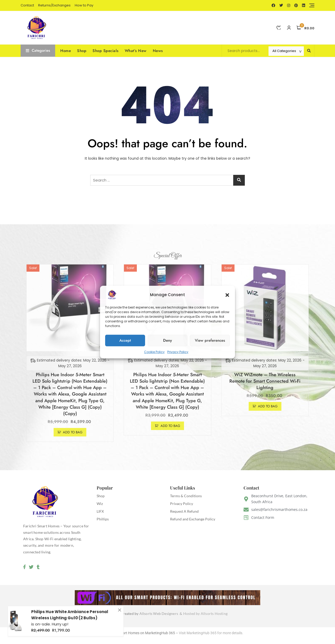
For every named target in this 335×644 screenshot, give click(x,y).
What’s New (136, 51)
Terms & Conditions (186, 496)
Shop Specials (106, 51)
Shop (82, 51)
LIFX (100, 511)
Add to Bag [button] (73, 432)
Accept (125, 340)
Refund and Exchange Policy (193, 519)
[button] (227, 295)
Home (66, 51)
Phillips (103, 519)
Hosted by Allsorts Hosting (205, 614)
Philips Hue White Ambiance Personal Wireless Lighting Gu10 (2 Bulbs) (70, 617)
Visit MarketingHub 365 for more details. (211, 633)
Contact (27, 5)
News (158, 51)
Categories (38, 50)
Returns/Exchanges (54, 5)
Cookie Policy (154, 352)
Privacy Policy (178, 352)
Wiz (100, 504)
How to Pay (84, 5)
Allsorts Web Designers (160, 614)
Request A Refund (184, 511)
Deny (167, 340)
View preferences (210, 340)
